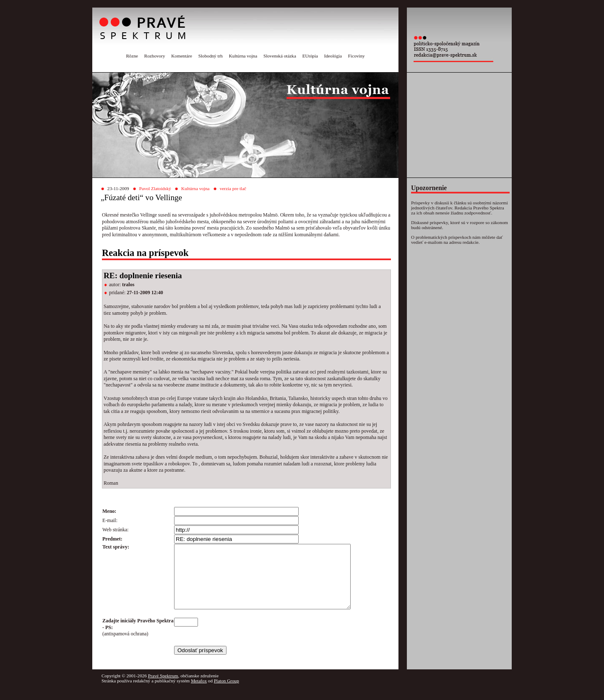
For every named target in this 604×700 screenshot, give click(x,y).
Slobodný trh (211, 56)
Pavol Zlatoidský (155, 188)
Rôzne (132, 56)
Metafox (199, 693)
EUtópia (310, 56)
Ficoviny (357, 56)
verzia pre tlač (233, 188)
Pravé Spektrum (163, 688)
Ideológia (333, 56)
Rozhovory (155, 56)
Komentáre (182, 56)
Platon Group (226, 693)
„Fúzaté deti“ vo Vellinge (141, 197)
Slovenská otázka (280, 56)
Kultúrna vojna (243, 56)
